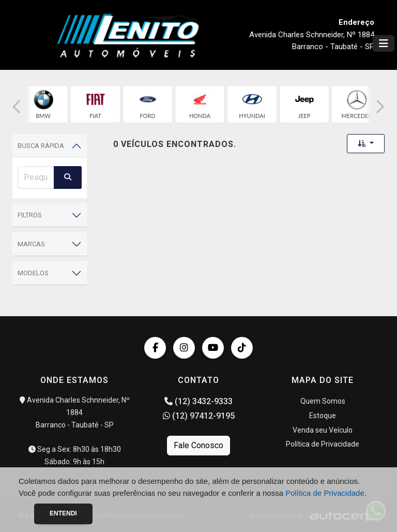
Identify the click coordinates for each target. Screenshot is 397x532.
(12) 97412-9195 (199, 416)
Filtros (30, 215)
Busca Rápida (41, 146)
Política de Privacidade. (326, 493)
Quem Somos (323, 401)
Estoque (323, 416)
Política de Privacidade (323, 444)
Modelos (33, 273)
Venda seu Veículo (323, 430)
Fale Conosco (198, 445)
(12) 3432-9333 (198, 401)
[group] (43, 104)
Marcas (31, 244)
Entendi (63, 513)
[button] (17, 107)
